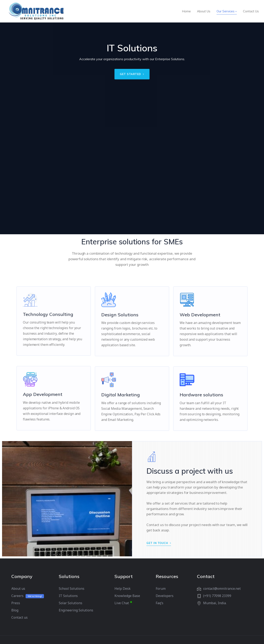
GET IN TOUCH (159, 543)
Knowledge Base (127, 596)
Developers (165, 596)
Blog (15, 610)
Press (16, 603)
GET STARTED (132, 74)
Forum (161, 589)
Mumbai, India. (215, 603)
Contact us (19, 617)
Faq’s (160, 603)
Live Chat (122, 603)
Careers (17, 596)
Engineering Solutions (76, 610)
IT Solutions (68, 596)
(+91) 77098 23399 (217, 596)
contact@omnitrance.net (222, 589)
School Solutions (72, 589)
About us (18, 589)
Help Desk (123, 589)
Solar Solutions (71, 603)
